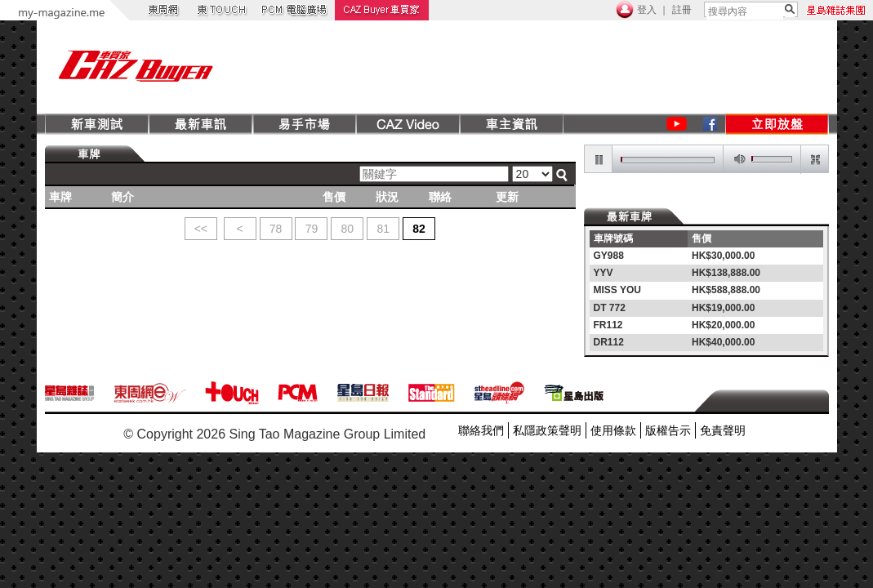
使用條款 (613, 430)
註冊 (682, 10)
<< (201, 229)
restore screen (814, 160)
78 (276, 229)
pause (599, 160)
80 (348, 229)
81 (383, 229)
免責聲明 (723, 430)
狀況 (387, 197)
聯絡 (440, 197)
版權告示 (668, 430)
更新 (507, 197)
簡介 (122, 197)
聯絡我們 (481, 430)
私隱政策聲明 (547, 430)
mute (737, 160)
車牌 (60, 197)
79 (312, 229)
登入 (647, 10)
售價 (334, 197)
